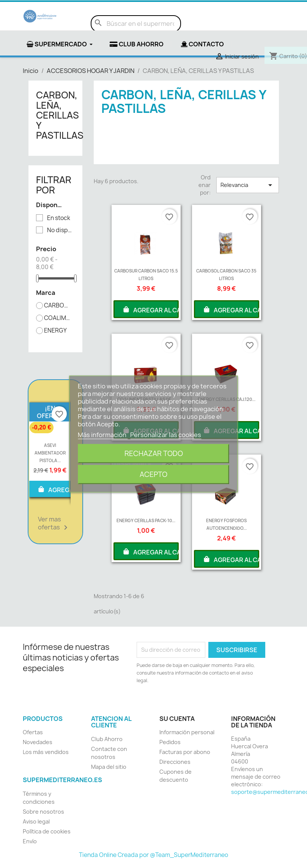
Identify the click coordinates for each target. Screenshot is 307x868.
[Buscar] (136, 24)
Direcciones (175, 762)
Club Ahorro (107, 739)
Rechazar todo (154, 454)
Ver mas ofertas (54, 524)
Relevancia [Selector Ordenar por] (247, 185)
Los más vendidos (46, 752)
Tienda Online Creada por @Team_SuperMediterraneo (153, 855)
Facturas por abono (185, 752)
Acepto (153, 474)
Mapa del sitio (109, 767)
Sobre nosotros (43, 812)
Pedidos (170, 742)
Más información (103, 435)
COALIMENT (58, 318)
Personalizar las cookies (166, 435)
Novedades (38, 742)
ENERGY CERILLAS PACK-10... (146, 520)
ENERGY (55, 331)
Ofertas (33, 732)
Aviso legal (36, 821)
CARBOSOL (58, 306)
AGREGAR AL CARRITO (150, 309)
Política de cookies (47, 831)
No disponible (61, 230)
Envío (30, 841)
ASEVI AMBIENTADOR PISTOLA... (50, 453)
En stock (59, 218)
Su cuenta (177, 719)
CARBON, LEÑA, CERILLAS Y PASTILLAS (60, 115)
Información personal (187, 732)
